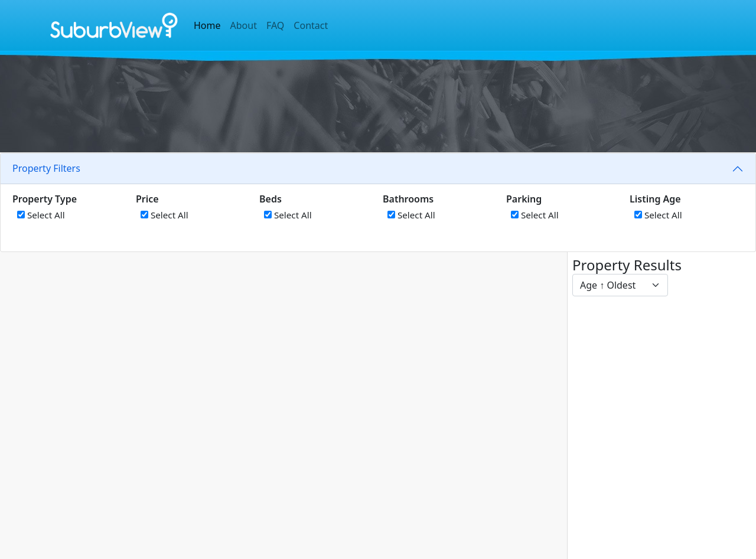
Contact (311, 25)
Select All (41, 215)
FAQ (275, 25)
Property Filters (46, 168)
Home (207, 25)
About (244, 25)
